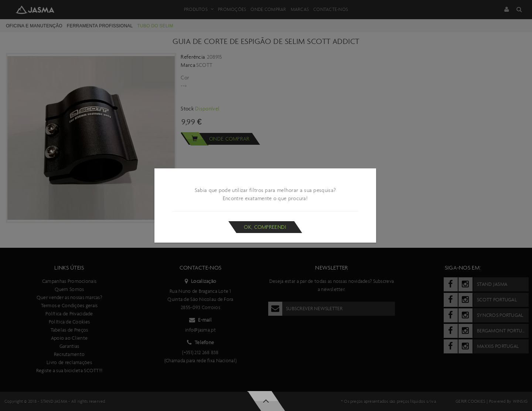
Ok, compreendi (265, 227)
